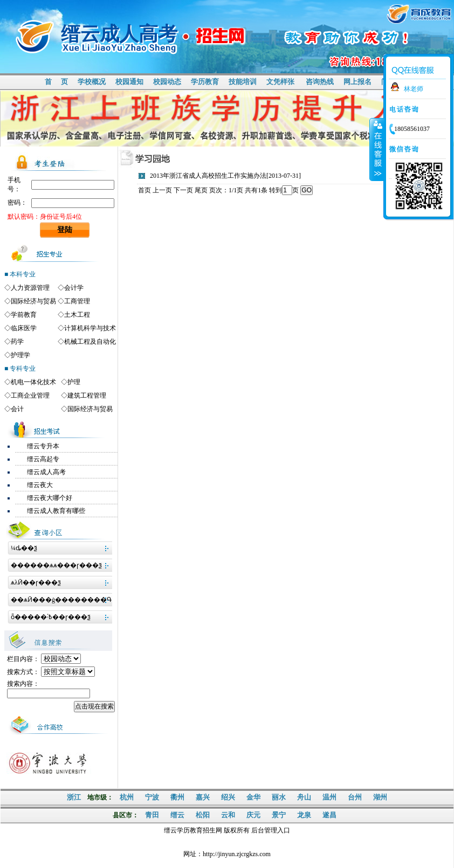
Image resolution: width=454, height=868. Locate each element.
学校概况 (92, 82)
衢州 (177, 797)
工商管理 (77, 301)
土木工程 (77, 315)
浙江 (74, 797)
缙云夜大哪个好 (50, 498)
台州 (355, 797)
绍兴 (228, 797)
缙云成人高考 (46, 472)
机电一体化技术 (33, 382)
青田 (152, 815)
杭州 (127, 797)
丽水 (279, 797)
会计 (17, 409)
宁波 (152, 797)
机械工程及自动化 (90, 342)
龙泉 (304, 815)
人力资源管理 (30, 288)
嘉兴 (203, 797)
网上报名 (357, 82)
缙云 (177, 815)
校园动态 (167, 82)
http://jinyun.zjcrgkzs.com (237, 854)
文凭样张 (280, 82)
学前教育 (24, 315)
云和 (228, 815)
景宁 (279, 815)
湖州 (380, 797)
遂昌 (329, 815)
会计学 (74, 288)
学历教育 (205, 82)
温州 (329, 797)
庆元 (253, 815)
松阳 (203, 815)
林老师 (414, 89)
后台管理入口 (271, 830)
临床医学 (24, 328)
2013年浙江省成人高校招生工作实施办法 (208, 176)
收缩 (377, 149)
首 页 (56, 82)
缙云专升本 (43, 446)
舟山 (304, 797)
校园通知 (129, 82)
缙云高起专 (43, 459)
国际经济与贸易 (33, 301)
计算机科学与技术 (90, 328)
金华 (253, 797)
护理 (74, 382)
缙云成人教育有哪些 (56, 511)
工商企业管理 (30, 395)
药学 (17, 342)
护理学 (20, 355)
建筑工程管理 (87, 395)
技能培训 (243, 82)
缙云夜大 (40, 485)
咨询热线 (320, 82)
